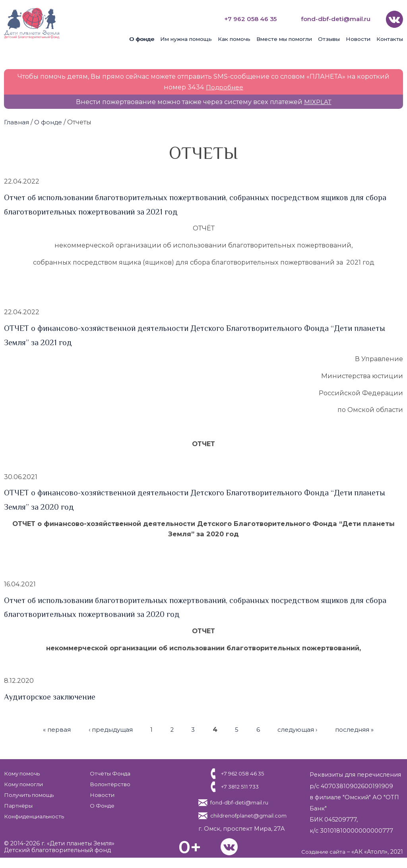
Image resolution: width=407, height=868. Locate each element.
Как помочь (234, 38)
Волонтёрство (109, 783)
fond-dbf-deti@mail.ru (333, 18)
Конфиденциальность (37, 816)
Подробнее (225, 86)
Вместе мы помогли (284, 38)
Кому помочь (24, 773)
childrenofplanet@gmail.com (247, 821)
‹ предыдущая (107, 729)
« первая (51, 729)
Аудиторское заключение (53, 696)
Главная (17, 121)
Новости (358, 38)
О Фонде (101, 805)
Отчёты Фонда (109, 773)
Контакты (390, 38)
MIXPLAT (318, 101)
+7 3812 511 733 (238, 786)
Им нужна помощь (186, 38)
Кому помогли (26, 783)
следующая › (299, 729)
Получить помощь (32, 794)
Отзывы (329, 38)
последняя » (359, 729)
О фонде (142, 38)
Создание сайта (322, 862)
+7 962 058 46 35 (244, 18)
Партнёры (20, 805)
